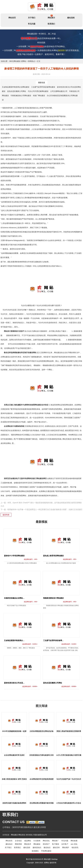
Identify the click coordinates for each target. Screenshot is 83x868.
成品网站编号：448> (31, 602)
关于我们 (32, 18)
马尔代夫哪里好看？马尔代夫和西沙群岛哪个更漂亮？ (42, 291)
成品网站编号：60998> (69, 686)
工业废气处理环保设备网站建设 (43, 87)
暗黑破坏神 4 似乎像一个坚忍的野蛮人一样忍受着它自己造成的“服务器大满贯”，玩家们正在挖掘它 (45, 509)
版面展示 (62, 50)
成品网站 (28, 841)
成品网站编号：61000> (69, 644)
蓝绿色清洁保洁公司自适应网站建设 (18, 683)
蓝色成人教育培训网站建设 (53, 556)
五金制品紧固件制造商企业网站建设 (16, 87)
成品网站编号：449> (31, 559)
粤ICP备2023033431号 (35, 859)
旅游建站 (35, 851)
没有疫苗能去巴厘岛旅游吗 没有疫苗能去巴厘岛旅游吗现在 (42, 756)
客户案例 (55, 844)
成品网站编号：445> (70, 602)
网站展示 (51, 17)
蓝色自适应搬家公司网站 (17, 91)
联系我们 (51, 24)
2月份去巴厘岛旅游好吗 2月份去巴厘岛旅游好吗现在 (69, 803)
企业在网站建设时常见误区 (14, 755)
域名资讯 (75, 847)
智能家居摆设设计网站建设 (53, 598)
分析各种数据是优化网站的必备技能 (42, 732)
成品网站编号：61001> (30, 644)
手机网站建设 (46, 851)
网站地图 (47, 859)
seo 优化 (74, 844)
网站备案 (74, 841)
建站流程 (71, 18)
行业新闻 (37, 841)
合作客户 (65, 844)
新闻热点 (32, 61)
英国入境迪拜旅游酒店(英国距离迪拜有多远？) (69, 732)
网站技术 (28, 844)
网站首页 (12, 18)
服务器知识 (37, 847)
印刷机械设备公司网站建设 (21, 96)
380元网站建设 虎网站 (18, 61)
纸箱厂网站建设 (39, 96)
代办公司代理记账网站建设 (38, 91)
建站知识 (9, 844)
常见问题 (32, 24)
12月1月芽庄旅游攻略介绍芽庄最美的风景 (69, 756)
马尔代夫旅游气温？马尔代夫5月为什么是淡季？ (69, 780)
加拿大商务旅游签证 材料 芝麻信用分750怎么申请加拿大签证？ (14, 780)
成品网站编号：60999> (30, 686)
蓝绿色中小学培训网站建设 (14, 556)
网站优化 (22, 835)
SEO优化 (29, 835)
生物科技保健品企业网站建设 (15, 598)
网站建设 (14, 835)
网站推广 (55, 841)
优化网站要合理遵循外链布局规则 (42, 803)
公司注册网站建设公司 (59, 91)
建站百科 (56, 847)
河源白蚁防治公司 (40, 835)
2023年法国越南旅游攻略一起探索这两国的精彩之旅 (14, 732)
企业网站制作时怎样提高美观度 (42, 779)
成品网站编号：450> (70, 559)
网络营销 (18, 844)
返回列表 (6, 515)
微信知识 (47, 847)
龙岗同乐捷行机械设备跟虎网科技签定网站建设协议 (14, 803)
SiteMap (54, 859)
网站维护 (66, 847)
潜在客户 (46, 844)
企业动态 (18, 841)
